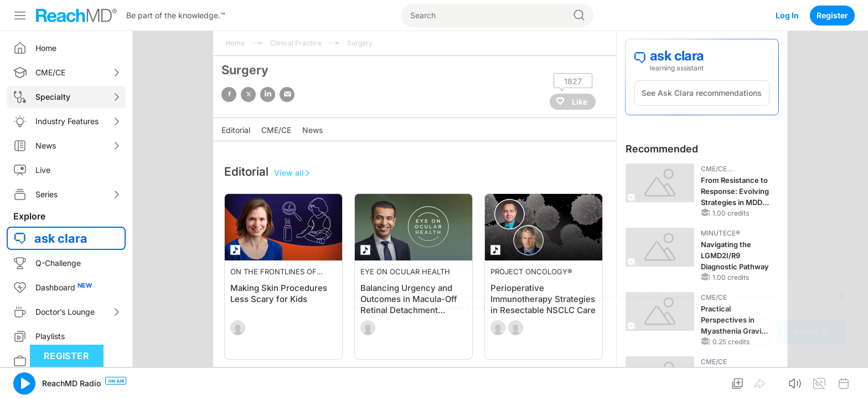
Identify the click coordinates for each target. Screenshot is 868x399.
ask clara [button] (61, 238)
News (312, 130)
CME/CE (276, 130)
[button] (24, 383)
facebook (229, 94)
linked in (268, 94)
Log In (787, 15)
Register (832, 15)
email (287, 94)
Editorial (236, 130)
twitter (248, 94)
